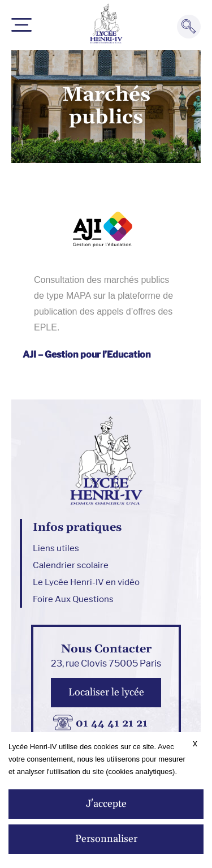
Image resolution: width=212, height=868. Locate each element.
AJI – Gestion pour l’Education (87, 354)
